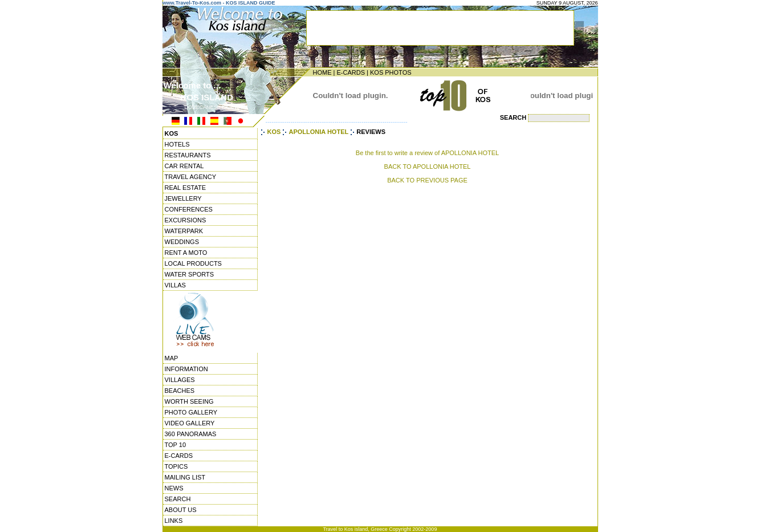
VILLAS (175, 285)
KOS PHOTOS (391, 72)
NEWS (174, 488)
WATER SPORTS (190, 274)
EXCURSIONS (186, 220)
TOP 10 (176, 445)
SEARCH (178, 499)
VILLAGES (180, 380)
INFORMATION (186, 369)
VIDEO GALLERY (190, 423)
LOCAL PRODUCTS (193, 263)
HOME (322, 72)
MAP (172, 358)
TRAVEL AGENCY (190, 177)
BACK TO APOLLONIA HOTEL (428, 166)
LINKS (174, 521)
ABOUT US (181, 510)
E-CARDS (351, 72)
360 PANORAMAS (191, 434)
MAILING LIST (185, 477)
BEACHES (180, 391)
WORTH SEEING (189, 401)
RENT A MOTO (186, 253)
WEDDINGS (182, 242)
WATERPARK (184, 231)
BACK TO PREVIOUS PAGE (427, 180)
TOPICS (176, 466)
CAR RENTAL (184, 166)
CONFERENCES (189, 209)
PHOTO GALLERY (191, 412)
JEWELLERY (183, 198)
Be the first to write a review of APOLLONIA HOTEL (427, 153)
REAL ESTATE (186, 188)
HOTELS (177, 144)
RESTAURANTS (188, 155)
